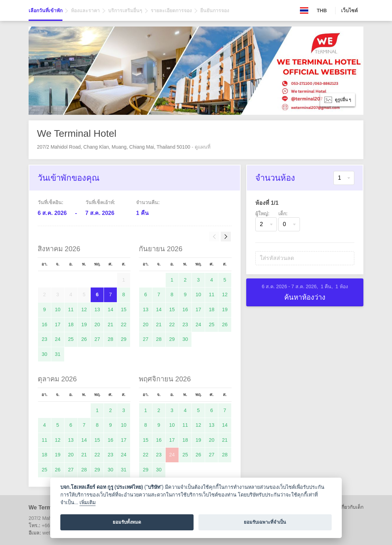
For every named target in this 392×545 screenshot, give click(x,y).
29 (124, 339)
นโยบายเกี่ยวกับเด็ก (343, 507)
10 (58, 309)
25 (71, 339)
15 (124, 309)
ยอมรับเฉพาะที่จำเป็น (265, 522)
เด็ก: (283, 214)
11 (71, 309)
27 (97, 339)
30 (44, 354)
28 (111, 339)
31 (58, 354)
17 (58, 324)
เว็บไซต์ (349, 10)
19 (84, 324)
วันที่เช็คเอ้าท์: (100, 202)
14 (111, 309)
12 (84, 309)
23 (44, 339)
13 (97, 309)
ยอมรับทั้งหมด (127, 522)
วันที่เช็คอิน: (51, 202)
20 (97, 324)
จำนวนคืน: (148, 202)
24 (58, 339)
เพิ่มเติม (88, 503)
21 (111, 324)
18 (71, 324)
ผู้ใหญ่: (262, 214)
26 (84, 339)
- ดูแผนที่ (201, 147)
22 (124, 324)
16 (44, 324)
